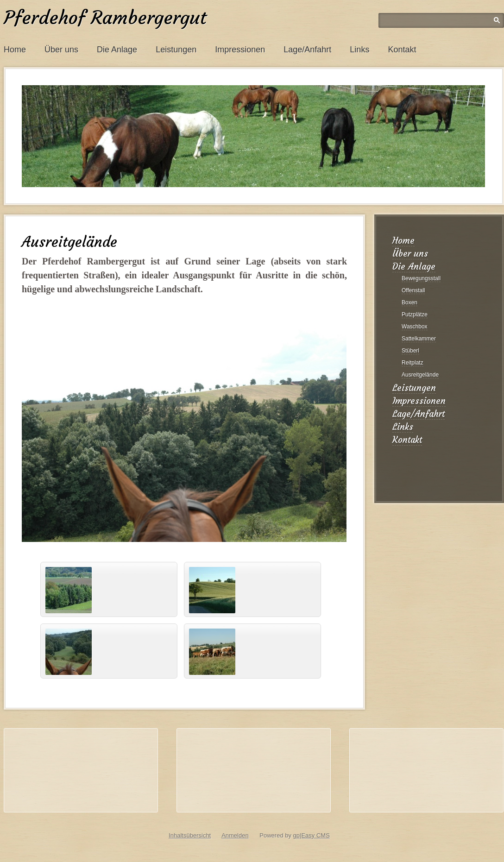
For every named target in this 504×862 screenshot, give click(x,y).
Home (15, 50)
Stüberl (410, 351)
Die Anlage (117, 50)
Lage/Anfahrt (307, 50)
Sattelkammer (419, 339)
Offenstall (413, 290)
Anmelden (235, 835)
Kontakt (402, 50)
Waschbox (415, 327)
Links (359, 50)
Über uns (61, 50)
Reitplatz (413, 363)
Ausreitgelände (420, 375)
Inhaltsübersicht (190, 835)
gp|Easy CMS (312, 835)
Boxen (409, 302)
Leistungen (176, 50)
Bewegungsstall (421, 278)
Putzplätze (415, 315)
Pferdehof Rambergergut (105, 18)
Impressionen (240, 50)
